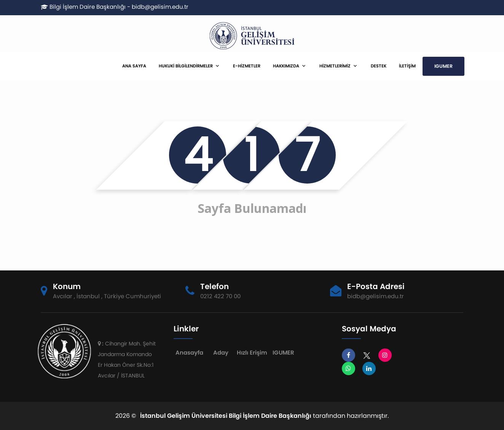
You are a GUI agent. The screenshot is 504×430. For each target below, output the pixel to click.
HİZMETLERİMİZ (335, 66)
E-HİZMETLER (247, 66)
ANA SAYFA (134, 66)
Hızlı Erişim (252, 352)
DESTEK (379, 66)
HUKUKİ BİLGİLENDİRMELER (186, 66)
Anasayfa (189, 352)
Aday (221, 352)
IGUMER (443, 66)
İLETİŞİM (407, 66)
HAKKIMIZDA (286, 66)
